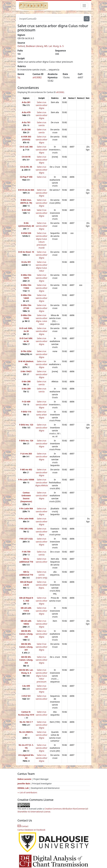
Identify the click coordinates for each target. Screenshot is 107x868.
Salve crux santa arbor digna (42, 415)
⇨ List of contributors (27, 792)
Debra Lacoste (24, 779)
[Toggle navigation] (84, 6)
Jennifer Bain (24, 784)
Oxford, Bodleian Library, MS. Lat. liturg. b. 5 (41, 46)
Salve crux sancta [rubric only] (42, 575)
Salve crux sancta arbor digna (42, 105)
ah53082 (37, 77)
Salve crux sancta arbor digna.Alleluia (42, 482)
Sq (19, 77)
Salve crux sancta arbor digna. (42, 585)
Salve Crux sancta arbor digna (42, 213)
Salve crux (42, 177)
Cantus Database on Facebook (31, 830)
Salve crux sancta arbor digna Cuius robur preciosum (42, 676)
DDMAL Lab (23, 788)
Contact (23, 826)
